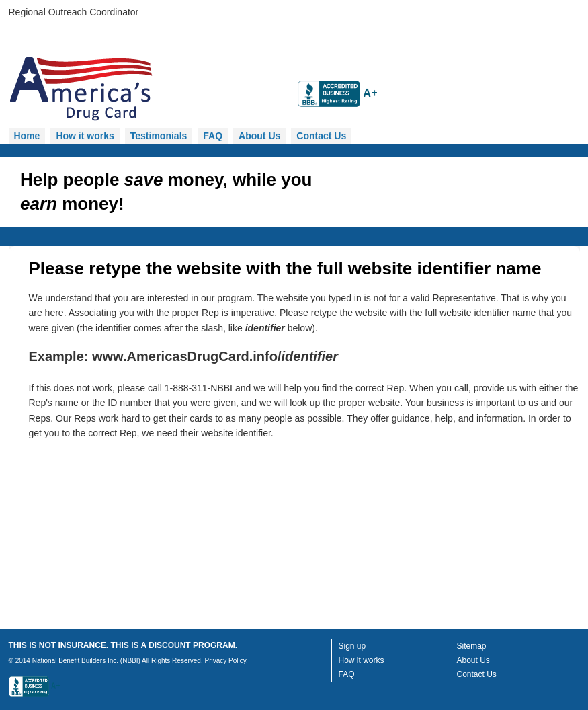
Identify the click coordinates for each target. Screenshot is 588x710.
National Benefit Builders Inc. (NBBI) (86, 661)
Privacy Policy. (226, 661)
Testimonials (159, 136)
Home (27, 136)
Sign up (352, 646)
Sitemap (472, 646)
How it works (85, 136)
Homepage (146, 90)
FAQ (213, 136)
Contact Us (321, 136)
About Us (259, 136)
